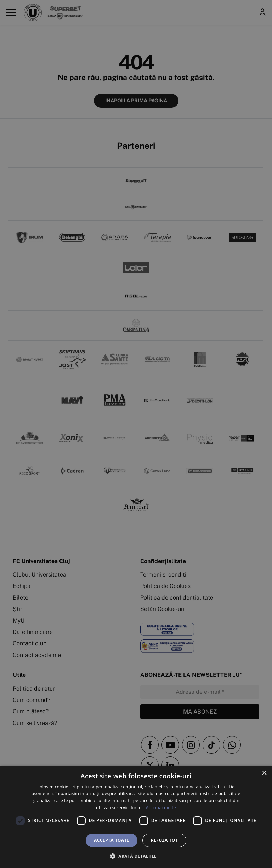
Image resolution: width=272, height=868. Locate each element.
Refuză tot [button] (164, 840)
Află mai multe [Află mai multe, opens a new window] (161, 808)
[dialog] (136, 817)
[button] (136, 856)
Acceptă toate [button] (112, 840)
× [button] (264, 773)
